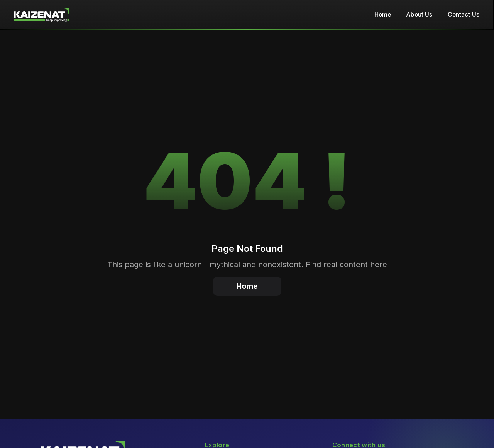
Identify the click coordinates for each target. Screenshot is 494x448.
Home (383, 14)
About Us (419, 14)
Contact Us (464, 14)
